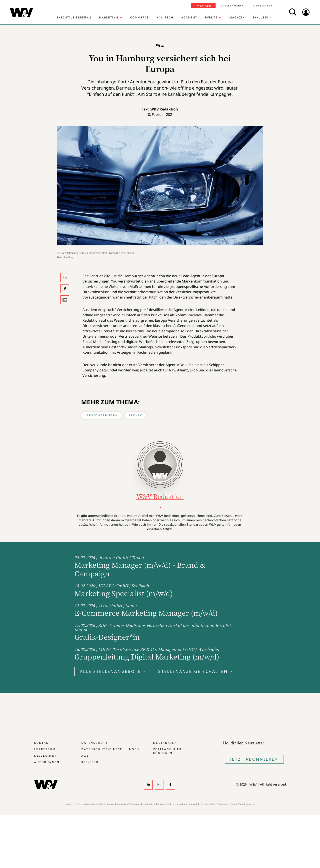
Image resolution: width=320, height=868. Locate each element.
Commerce (140, 18)
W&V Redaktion (164, 109)
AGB (85, 756)
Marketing (109, 18)
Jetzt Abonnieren (254, 759)
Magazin (237, 18)
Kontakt (42, 743)
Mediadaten (165, 743)
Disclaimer (45, 756)
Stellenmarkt (232, 6)
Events (211, 18)
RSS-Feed (90, 762)
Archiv (135, 415)
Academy (189, 18)
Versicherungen (101, 415)
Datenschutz (95, 743)
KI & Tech (165, 18)
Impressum (45, 749)
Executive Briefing (74, 18)
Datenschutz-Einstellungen (110, 749)
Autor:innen (47, 762)
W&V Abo (204, 6)
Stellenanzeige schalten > (195, 671)
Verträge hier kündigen (167, 751)
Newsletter (263, 6)
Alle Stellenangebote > (113, 671)
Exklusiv (260, 18)
